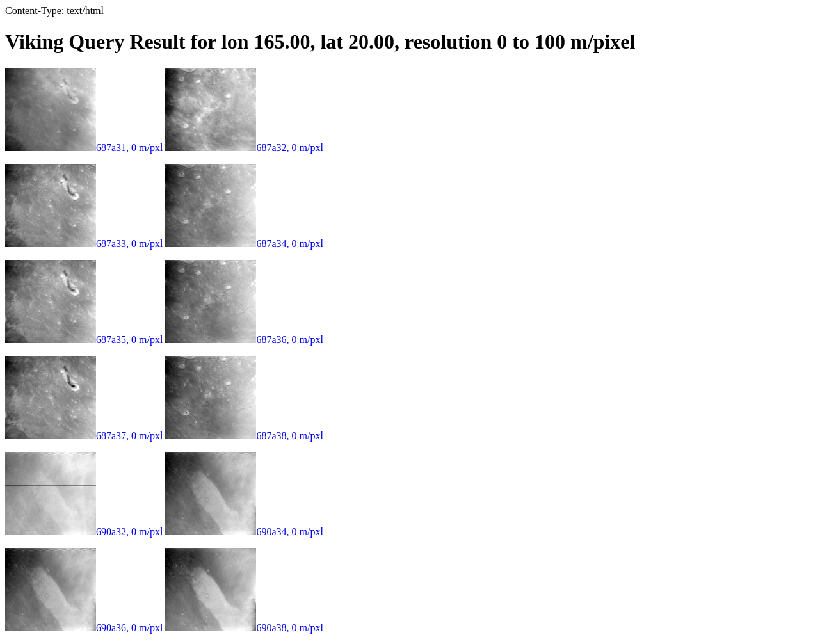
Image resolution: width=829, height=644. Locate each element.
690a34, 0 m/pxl (244, 532)
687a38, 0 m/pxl (244, 436)
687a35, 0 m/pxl (84, 340)
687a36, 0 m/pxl (244, 340)
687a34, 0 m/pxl (244, 244)
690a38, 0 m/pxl (244, 628)
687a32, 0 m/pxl (244, 148)
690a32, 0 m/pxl (84, 532)
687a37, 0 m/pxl (84, 436)
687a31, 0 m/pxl (84, 148)
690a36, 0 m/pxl (84, 628)
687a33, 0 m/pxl (84, 244)
